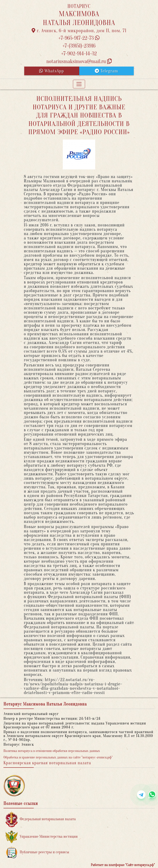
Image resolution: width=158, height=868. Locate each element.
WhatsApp (52, 71)
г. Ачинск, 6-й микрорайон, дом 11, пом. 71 (79, 31)
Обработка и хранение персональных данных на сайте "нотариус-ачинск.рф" (58, 757)
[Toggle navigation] (79, 84)
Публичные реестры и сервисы (37, 852)
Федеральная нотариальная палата (41, 819)
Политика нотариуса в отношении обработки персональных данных (52, 751)
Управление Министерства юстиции (42, 837)
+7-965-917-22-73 (79, 38)
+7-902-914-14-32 (79, 54)
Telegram (106, 71)
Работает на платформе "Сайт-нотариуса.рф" (123, 865)
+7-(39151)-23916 (79, 46)
